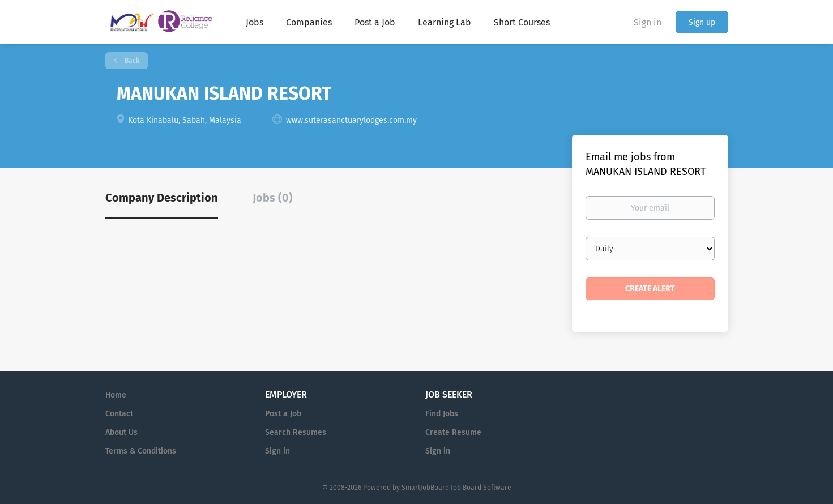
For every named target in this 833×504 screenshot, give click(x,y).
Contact (119, 414)
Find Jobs (442, 414)
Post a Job (283, 414)
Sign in (648, 22)
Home (116, 395)
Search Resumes (296, 432)
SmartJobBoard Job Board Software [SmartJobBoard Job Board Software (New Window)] (456, 488)
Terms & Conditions (141, 451)
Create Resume (453, 432)
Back (131, 61)
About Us (121, 432)
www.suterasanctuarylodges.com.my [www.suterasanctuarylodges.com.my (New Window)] (351, 120)
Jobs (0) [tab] (273, 198)
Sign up (702, 22)
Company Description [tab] (162, 198)
